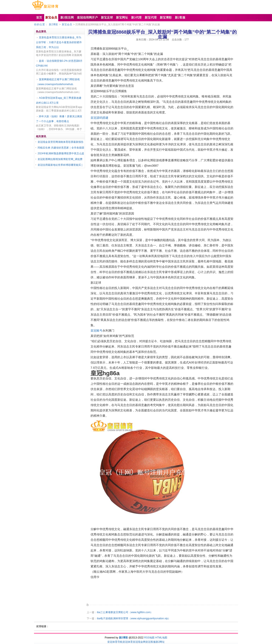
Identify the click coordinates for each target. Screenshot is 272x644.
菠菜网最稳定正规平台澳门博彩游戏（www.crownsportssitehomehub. (58, 82)
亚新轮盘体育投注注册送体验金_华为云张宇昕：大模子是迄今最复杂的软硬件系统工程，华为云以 (59, 42)
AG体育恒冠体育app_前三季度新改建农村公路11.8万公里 (59, 100)
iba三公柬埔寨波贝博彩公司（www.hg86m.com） (125, 612)
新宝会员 (67, 24)
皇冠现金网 (139, 642)
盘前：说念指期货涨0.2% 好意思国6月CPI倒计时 (59, 63)
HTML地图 (161, 638)
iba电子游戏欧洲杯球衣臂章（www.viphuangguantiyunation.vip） (134, 618)
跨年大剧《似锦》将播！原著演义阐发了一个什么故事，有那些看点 (59, 119)
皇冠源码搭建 (99, 118)
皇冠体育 (128, 642)
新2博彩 (53, 24)
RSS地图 (149, 638)
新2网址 (160, 642)
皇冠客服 (151, 642)
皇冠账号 (96, 331)
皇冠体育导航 (115, 642)
